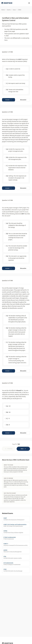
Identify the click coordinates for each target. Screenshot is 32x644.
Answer (9, 100)
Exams (9, 10)
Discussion (23, 100)
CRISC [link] (20, 10)
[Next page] (23, 449)
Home (3, 10)
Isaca (14, 10)
